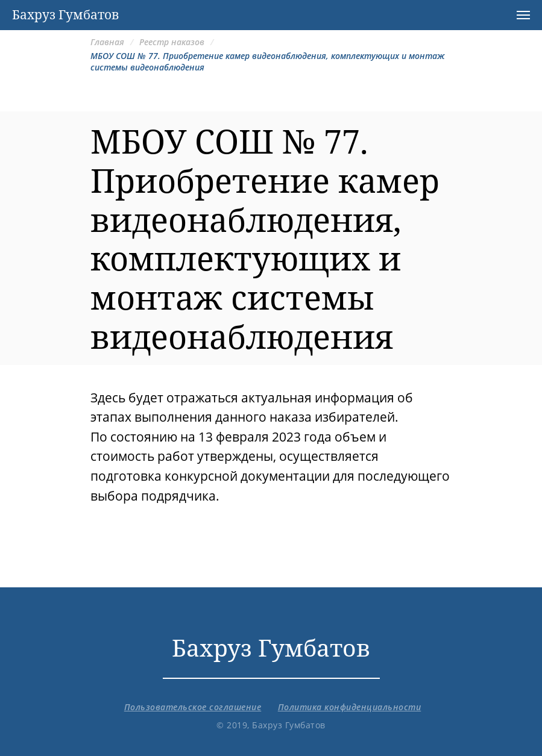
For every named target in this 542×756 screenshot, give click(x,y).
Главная (107, 42)
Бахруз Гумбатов (271, 647)
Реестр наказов (172, 42)
